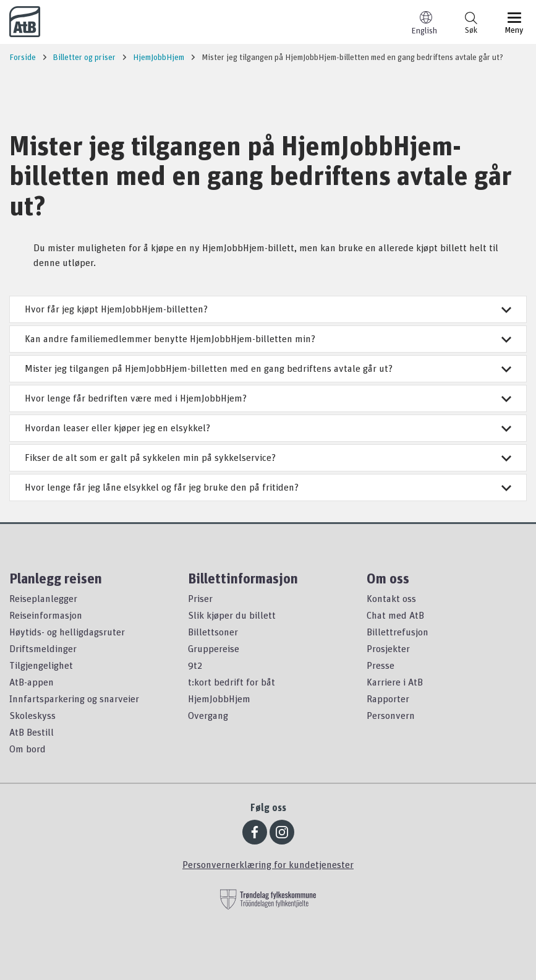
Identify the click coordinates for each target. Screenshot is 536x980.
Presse (381, 665)
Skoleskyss (32, 715)
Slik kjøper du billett (232, 615)
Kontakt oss (391, 598)
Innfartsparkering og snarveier (74, 698)
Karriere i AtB (395, 682)
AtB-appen (32, 682)
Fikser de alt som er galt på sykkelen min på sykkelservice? (268, 457)
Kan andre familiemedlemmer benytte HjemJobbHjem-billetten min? (268, 338)
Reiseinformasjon (46, 615)
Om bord (28, 749)
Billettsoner (213, 632)
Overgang (208, 715)
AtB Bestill (32, 732)
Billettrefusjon (398, 632)
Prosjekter (388, 648)
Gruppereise (214, 648)
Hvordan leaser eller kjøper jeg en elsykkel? (268, 428)
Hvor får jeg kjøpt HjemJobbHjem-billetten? (268, 309)
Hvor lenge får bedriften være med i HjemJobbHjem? (268, 398)
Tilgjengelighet (41, 665)
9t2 (195, 665)
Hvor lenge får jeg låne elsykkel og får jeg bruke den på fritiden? (268, 487)
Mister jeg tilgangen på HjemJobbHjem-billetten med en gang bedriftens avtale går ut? (268, 368)
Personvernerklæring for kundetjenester (268, 864)
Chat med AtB (395, 615)
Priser (200, 598)
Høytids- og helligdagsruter (67, 632)
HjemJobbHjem (219, 698)
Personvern (391, 715)
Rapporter (388, 698)
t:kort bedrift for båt (232, 682)
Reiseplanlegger (43, 598)
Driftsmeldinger (43, 648)
